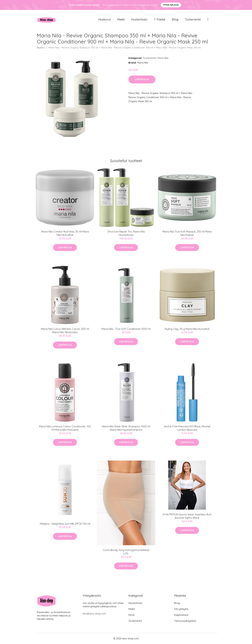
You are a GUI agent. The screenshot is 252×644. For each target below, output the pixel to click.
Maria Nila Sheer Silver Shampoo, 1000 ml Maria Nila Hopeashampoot (126, 428)
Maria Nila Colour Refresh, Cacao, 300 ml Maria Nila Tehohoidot (65, 331)
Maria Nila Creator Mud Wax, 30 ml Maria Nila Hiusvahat (65, 233)
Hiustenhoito (139, 19)
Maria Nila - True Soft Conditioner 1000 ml (126, 329)
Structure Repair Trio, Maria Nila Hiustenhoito (126, 233)
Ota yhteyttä (181, 609)
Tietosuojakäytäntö (185, 621)
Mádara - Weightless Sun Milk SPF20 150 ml (65, 524)
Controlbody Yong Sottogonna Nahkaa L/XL (126, 552)
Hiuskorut (104, 19)
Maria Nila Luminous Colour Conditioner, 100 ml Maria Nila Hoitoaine (65, 428)
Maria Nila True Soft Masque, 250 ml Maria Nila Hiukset (187, 233)
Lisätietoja (142, 79)
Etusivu (41, 48)
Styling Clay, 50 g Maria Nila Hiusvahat (187, 329)
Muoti (131, 615)
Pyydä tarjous (171, 5)
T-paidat (160, 19)
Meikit (121, 19)
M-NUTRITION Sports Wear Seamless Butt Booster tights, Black (187, 516)
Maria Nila (163, 58)
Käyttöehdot (181, 615)
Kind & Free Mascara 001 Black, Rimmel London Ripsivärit (187, 428)
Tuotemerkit (193, 19)
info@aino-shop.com (94, 614)
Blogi (175, 19)
